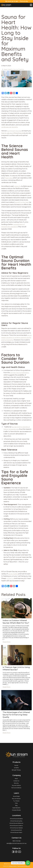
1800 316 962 (16, 841)
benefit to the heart (22, 202)
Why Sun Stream (16, 799)
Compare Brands (16, 810)
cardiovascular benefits (10, 127)
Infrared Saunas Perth (16, 830)
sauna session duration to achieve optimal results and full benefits (16, 338)
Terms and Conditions (24, 866)
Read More (7, 642)
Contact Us (16, 781)
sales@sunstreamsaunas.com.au (16, 843)
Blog (16, 805)
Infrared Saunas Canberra (16, 826)
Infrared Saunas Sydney (16, 821)
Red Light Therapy (16, 770)
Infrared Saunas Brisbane (16, 819)
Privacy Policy (13, 866)
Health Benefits (16, 808)
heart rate (9, 178)
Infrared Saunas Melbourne (16, 823)
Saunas (16, 765)
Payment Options (16, 785)
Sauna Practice (19, 69)
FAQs (16, 803)
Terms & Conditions (16, 788)
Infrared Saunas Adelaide (16, 828)
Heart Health (8, 69)
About (16, 778)
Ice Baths (16, 768)
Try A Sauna (16, 801)
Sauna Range (16, 796)
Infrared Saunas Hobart (16, 832)
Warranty (16, 783)
